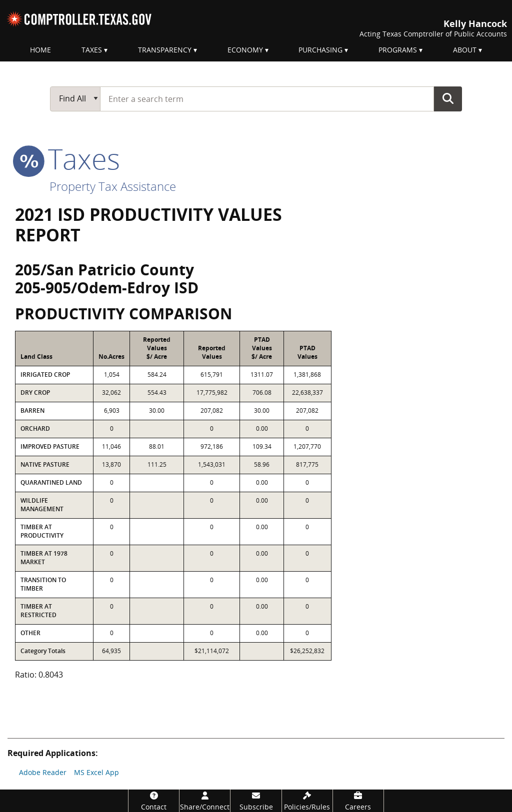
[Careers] (358, 801)
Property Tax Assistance (113, 186)
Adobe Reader (43, 772)
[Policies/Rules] (307, 801)
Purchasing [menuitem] (320, 50)
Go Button (448, 98)
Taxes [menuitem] (92, 50)
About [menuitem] (465, 50)
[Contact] (154, 801)
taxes (67, 158)
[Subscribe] (256, 801)
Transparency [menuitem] (165, 50)
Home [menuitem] (40, 50)
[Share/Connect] (205, 801)
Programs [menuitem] (398, 50)
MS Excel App (96, 772)
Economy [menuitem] (245, 50)
